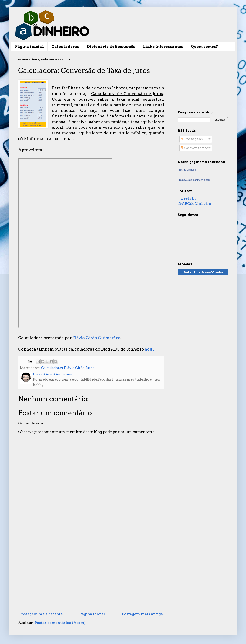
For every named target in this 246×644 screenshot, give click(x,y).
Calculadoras (65, 47)
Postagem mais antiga (142, 614)
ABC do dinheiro (187, 170)
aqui (149, 349)
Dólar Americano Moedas (204, 272)
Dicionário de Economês (111, 47)
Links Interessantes (163, 47)
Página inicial (29, 47)
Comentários (195, 148)
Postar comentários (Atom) (60, 623)
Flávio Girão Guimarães (96, 338)
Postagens (192, 139)
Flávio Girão (74, 368)
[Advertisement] (91, 572)
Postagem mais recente (41, 614)
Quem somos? (204, 47)
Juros (90, 368)
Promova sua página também (194, 180)
